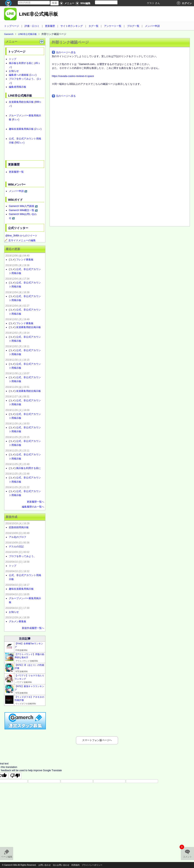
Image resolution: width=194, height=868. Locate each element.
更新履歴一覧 (16, 172)
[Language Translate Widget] (110, 2)
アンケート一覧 (113, 26)
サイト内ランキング (72, 26)
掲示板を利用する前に (28, 468)
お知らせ (14, 71)
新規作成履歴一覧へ (33, 628)
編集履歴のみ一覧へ (33, 507)
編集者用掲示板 (18, 87)
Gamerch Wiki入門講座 (22, 206)
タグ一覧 (93, 26)
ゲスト (151, 3)
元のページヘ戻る (66, 52)
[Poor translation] (15, 776)
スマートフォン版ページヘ (97, 740)
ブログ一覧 (133, 26)
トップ (13, 59)
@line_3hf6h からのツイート (21, 236)
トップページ (12, 26)
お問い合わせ (45, 865)
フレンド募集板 (25, 260)
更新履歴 (50, 26)
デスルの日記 (16, 547)
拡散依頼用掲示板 (19, 527)
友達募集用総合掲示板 (28, 327)
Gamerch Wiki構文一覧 (22, 210)
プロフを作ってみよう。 (22, 556)
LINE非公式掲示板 (38, 14)
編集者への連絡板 (23, 75)
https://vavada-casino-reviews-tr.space (73, 76)
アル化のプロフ (18, 537)
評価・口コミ (32, 26)
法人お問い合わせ (61, 865)
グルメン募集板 (18, 621)
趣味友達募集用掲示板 (25, 129)
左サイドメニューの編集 (20, 240)
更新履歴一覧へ (35, 502)
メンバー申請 (152, 26)
